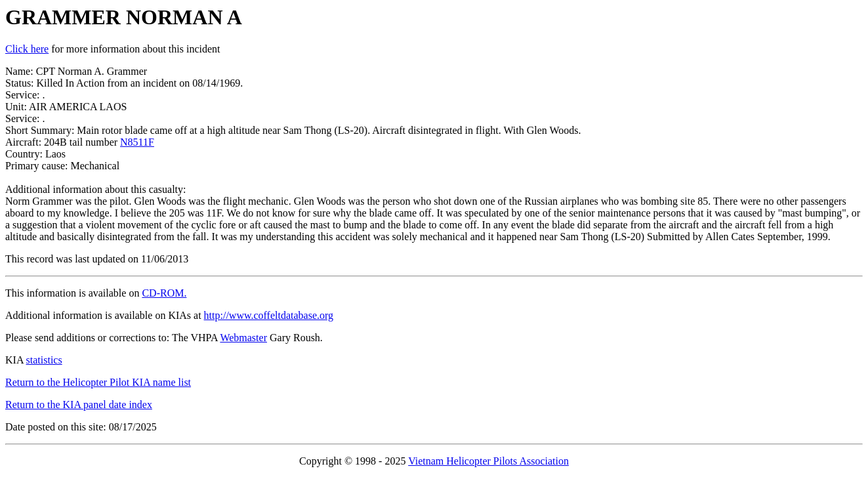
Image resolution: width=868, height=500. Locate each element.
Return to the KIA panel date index (79, 405)
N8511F (137, 142)
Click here (27, 49)
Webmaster (243, 338)
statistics (44, 360)
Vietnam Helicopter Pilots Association (488, 461)
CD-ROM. (164, 293)
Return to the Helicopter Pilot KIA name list (98, 382)
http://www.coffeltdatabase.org (269, 315)
